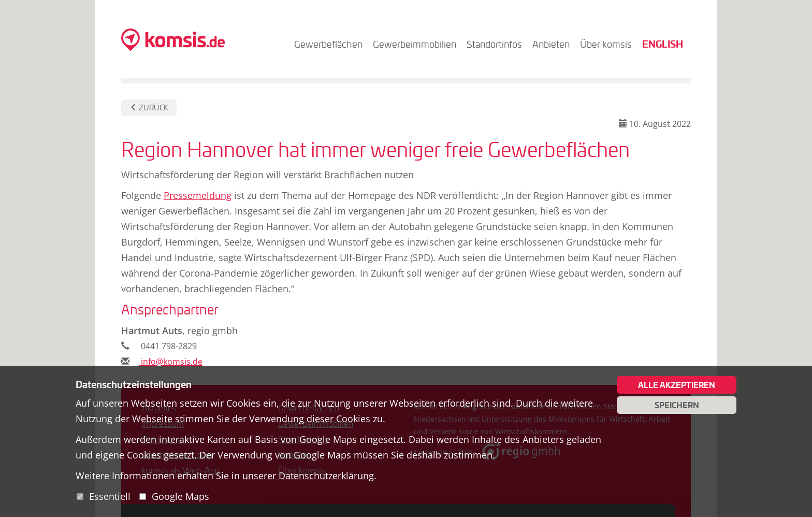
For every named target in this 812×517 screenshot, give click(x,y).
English (663, 44)
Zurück (149, 107)
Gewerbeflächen (328, 44)
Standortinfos (494, 44)
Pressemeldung (198, 195)
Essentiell (110, 496)
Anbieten (551, 44)
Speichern (677, 405)
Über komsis (606, 44)
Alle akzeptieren (677, 385)
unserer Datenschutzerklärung (308, 476)
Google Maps (180, 496)
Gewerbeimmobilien (415, 44)
